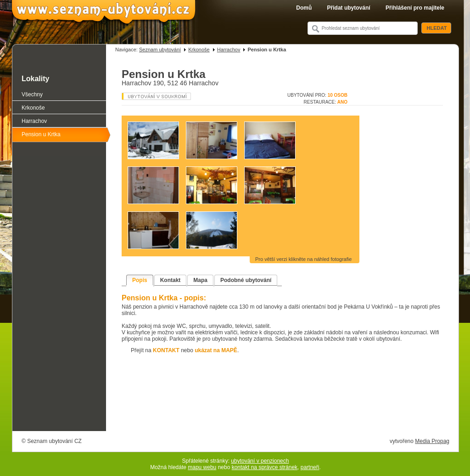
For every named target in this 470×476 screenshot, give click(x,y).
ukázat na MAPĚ (216, 350)
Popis (140, 280)
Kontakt (171, 280)
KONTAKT (166, 350)
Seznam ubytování (160, 50)
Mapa (200, 280)
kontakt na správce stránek (265, 467)
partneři (310, 467)
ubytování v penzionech (260, 461)
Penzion (156, 96)
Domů (304, 8)
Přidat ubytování (349, 8)
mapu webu (202, 467)
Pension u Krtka (41, 134)
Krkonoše (199, 50)
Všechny (32, 94)
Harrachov (229, 50)
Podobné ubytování (246, 280)
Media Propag (432, 441)
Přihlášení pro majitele (415, 8)
